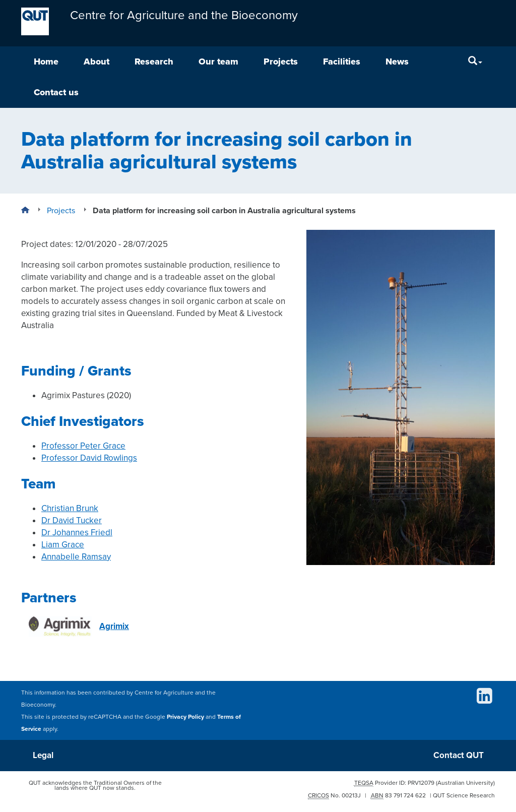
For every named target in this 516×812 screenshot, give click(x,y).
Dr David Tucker (72, 520)
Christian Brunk (70, 508)
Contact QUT (459, 755)
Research (154, 61)
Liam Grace (63, 545)
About (96, 61)
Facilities (342, 61)
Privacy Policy (185, 717)
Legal (43, 755)
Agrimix (79, 627)
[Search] (475, 62)
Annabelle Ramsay (76, 557)
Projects (281, 61)
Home (46, 61)
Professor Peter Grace (83, 446)
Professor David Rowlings (89, 458)
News (397, 61)
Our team (218, 61)
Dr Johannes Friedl (77, 533)
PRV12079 (421, 783)
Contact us (56, 92)
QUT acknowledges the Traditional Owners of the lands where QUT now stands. (95, 785)
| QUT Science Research (462, 795)
